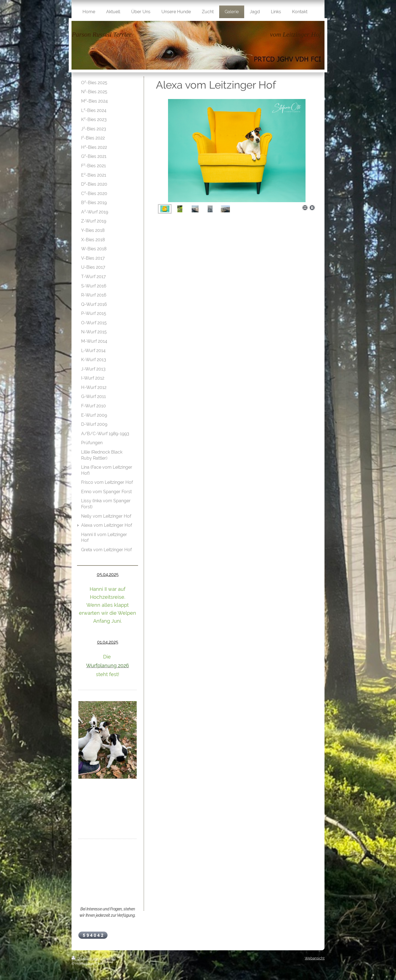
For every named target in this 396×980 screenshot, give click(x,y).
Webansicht (315, 958)
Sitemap (109, 958)
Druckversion (86, 958)
